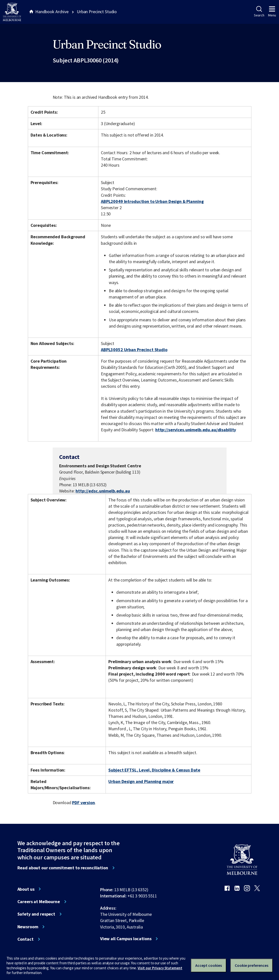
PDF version (83, 803)
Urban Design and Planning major (141, 781)
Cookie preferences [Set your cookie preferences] (252, 965)
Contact (25, 939)
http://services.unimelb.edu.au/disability (196, 430)
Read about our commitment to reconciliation (63, 868)
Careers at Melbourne (39, 902)
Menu (272, 12)
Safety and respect (36, 914)
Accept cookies (209, 965)
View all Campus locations (126, 939)
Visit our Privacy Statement (160, 968)
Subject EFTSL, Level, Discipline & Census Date (154, 770)
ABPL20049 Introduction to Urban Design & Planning (152, 201)
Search (259, 12)
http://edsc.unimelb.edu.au (103, 491)
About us (26, 889)
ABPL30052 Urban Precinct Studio (134, 350)
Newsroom (28, 927)
